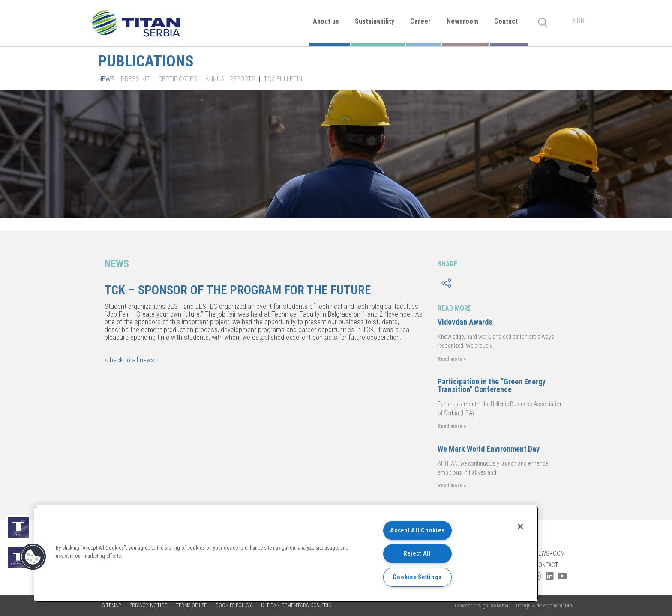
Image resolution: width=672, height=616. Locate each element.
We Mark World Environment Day (489, 449)
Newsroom (462, 21)
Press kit (135, 79)
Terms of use (191, 605)
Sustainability (375, 21)
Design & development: (545, 606)
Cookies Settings (417, 577)
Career (420, 21)
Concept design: (482, 606)
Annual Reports (230, 79)
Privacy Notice (148, 605)
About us (326, 21)
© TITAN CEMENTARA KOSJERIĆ (296, 605)
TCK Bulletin (283, 79)
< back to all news (129, 360)
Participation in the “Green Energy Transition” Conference (492, 385)
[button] (33, 557)
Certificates (178, 79)
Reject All (417, 554)
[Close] (520, 526)
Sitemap (112, 605)
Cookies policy (234, 605)
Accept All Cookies (417, 531)
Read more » (452, 359)
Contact (506, 21)
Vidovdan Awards (465, 322)
